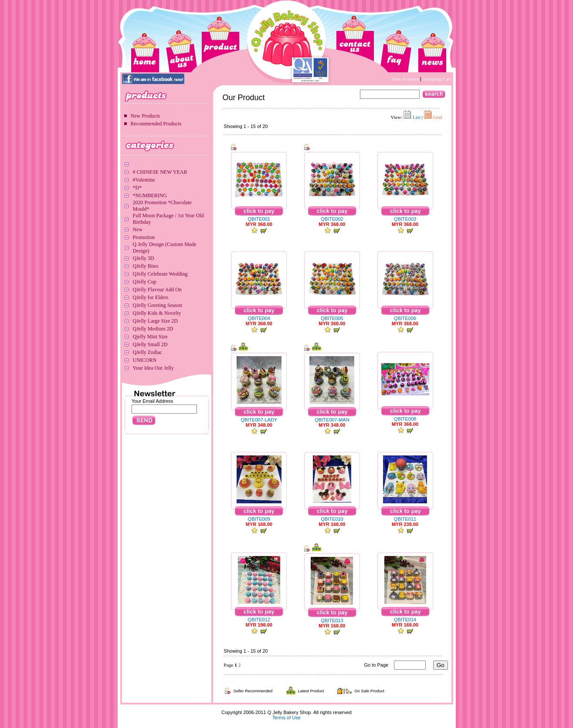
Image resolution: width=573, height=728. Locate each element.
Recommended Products (156, 124)
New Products (146, 116)
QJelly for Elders (151, 297)
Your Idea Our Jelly (153, 368)
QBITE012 (259, 620)
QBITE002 (332, 219)
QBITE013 (332, 620)
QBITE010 (332, 519)
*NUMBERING (150, 195)
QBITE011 (405, 519)
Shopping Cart (437, 79)
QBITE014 (405, 620)
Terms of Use (286, 718)
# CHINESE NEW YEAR (160, 172)
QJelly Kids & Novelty (157, 313)
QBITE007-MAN (332, 420)
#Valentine (144, 180)
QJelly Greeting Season (158, 305)
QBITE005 (332, 318)
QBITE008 (405, 419)
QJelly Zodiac (148, 352)
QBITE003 (405, 219)
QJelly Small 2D (150, 344)
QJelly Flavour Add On (157, 290)
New (138, 229)
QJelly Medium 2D (153, 329)
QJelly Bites (146, 266)
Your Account (406, 79)
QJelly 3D (144, 258)
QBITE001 (259, 219)
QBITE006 (405, 318)
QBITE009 (259, 519)
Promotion (144, 237)
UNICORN (145, 360)
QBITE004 (259, 318)
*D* (137, 188)
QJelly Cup (145, 282)
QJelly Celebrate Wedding (160, 274)
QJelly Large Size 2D (155, 321)
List (417, 117)
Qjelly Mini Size (150, 337)
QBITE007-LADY (259, 420)
